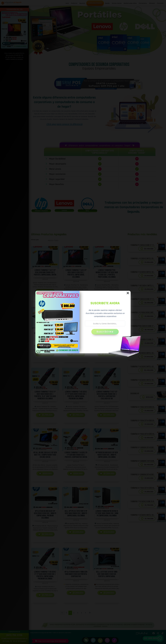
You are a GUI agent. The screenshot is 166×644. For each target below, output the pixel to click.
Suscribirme (105, 332)
